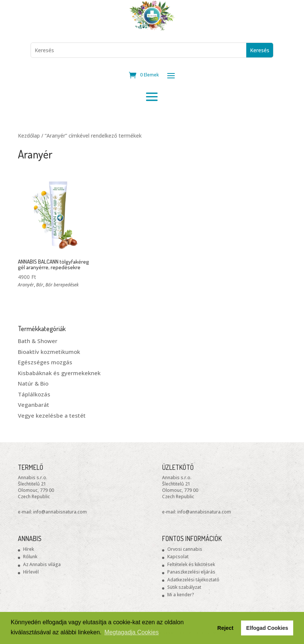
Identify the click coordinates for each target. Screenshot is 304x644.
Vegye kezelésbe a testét (52, 415)
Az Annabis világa (42, 564)
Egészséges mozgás (45, 362)
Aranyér (26, 285)
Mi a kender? (181, 595)
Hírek (28, 549)
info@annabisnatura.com (60, 512)
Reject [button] (225, 628)
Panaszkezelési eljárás (191, 572)
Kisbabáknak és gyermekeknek (59, 373)
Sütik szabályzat (184, 587)
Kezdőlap (29, 136)
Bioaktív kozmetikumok (49, 352)
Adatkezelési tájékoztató (193, 580)
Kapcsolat (178, 557)
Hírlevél (31, 572)
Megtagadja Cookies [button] (132, 632)
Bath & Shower (38, 341)
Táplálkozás (34, 394)
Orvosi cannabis (185, 549)
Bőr (40, 285)
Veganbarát (34, 405)
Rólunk (30, 557)
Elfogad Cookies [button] (267, 628)
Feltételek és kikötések (191, 564)
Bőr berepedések (62, 285)
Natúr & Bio (33, 383)
